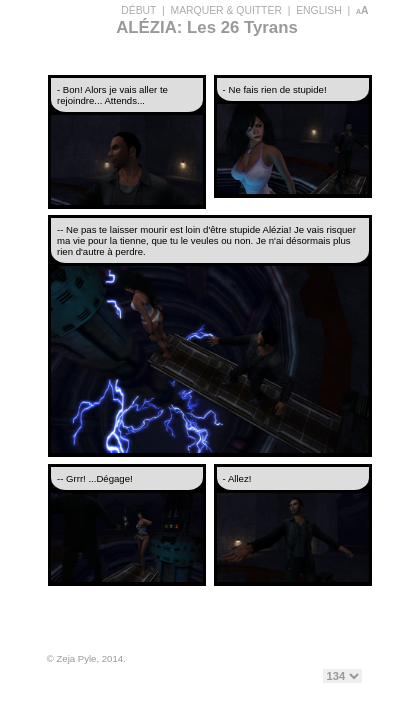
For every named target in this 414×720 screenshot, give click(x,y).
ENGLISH (319, 10)
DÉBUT (138, 10)
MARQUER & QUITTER (225, 10)
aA (362, 10)
